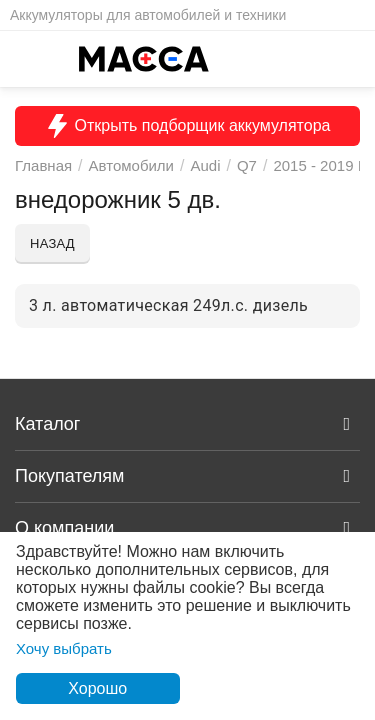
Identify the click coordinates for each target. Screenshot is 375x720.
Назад (52, 243)
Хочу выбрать (64, 648)
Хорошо (97, 688)
